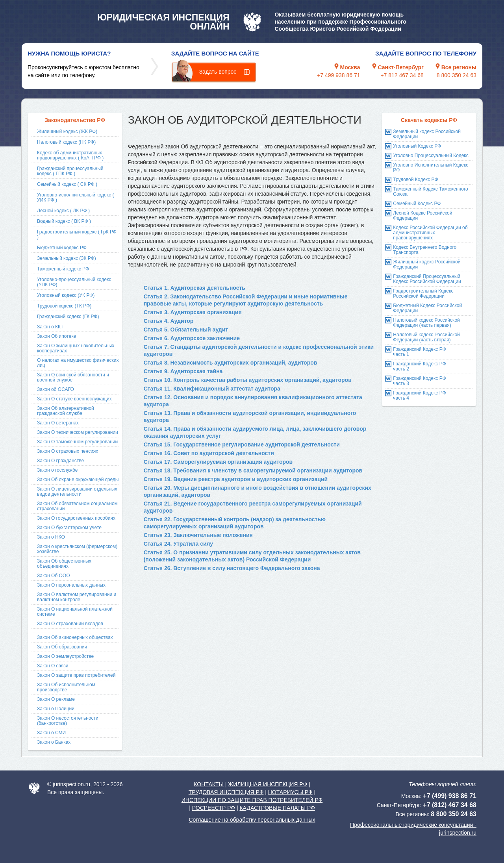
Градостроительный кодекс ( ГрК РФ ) (77, 234)
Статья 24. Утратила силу (178, 544)
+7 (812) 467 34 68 (450, 805)
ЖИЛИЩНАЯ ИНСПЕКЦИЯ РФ (268, 784)
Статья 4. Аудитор (169, 321)
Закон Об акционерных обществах (75, 637)
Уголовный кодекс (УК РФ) (66, 295)
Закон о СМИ (51, 733)
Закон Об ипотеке (57, 336)
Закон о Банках (54, 742)
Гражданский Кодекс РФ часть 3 (419, 381)
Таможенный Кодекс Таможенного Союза (430, 192)
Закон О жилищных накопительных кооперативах (76, 348)
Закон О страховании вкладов (70, 624)
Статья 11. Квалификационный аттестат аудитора (212, 389)
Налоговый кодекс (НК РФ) (66, 142)
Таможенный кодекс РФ (63, 269)
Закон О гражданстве (60, 461)
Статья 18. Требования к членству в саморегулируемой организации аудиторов (253, 470)
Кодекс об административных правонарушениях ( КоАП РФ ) (70, 155)
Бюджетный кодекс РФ (62, 248)
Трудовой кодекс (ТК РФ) (64, 306)
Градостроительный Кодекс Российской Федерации (423, 294)
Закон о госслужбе (57, 470)
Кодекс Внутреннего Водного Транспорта (425, 250)
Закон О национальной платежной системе (75, 612)
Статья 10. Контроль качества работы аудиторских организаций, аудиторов (248, 380)
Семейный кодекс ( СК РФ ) (67, 184)
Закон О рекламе (56, 699)
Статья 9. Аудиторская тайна (183, 371)
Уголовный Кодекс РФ (417, 146)
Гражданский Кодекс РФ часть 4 (419, 395)
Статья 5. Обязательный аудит (186, 330)
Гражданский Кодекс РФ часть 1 (419, 352)
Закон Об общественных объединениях (64, 564)
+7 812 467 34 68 (402, 75)
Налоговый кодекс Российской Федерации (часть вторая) (426, 337)
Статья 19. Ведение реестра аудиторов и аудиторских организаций (236, 479)
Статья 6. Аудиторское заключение (192, 338)
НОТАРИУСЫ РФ (290, 792)
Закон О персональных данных (71, 585)
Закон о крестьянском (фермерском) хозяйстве (77, 549)
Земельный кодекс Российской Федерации (427, 134)
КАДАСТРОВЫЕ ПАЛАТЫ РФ (277, 808)
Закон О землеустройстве (65, 656)
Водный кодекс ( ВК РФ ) (64, 221)
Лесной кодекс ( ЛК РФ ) (63, 211)
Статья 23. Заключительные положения (198, 535)
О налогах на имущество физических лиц (78, 363)
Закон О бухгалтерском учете (69, 528)
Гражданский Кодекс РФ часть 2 (419, 366)
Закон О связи (53, 666)
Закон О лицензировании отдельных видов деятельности (77, 492)
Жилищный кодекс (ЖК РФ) (67, 131)
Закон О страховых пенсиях (68, 451)
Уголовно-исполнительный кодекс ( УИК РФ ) (75, 197)
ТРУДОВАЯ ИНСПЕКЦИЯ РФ (226, 792)
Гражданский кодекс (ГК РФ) (68, 317)
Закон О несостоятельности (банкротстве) (68, 721)
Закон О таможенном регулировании (77, 442)
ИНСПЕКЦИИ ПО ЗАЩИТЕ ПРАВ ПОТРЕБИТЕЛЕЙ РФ (252, 800)
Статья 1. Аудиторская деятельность (195, 288)
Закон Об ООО (53, 576)
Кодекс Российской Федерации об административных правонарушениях (430, 233)
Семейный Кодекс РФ (417, 204)
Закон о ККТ (50, 327)
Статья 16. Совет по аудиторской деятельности (209, 453)
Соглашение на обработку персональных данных (252, 820)
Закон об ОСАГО (56, 389)
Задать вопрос (218, 72)
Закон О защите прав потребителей (76, 675)
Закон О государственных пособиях (76, 518)
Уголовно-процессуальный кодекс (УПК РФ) (74, 282)
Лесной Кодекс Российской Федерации (422, 216)
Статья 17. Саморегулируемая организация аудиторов (218, 462)
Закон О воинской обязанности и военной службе (73, 377)
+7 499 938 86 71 (338, 75)
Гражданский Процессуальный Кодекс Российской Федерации (427, 279)
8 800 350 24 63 (457, 75)
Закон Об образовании (62, 647)
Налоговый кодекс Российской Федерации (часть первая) (426, 323)
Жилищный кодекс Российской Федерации (427, 264)
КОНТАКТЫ (209, 784)
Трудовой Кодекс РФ (415, 180)
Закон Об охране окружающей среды (78, 480)
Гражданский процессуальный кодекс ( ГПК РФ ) (70, 171)
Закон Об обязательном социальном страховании (77, 506)
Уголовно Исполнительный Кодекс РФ (431, 168)
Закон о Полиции (56, 709)
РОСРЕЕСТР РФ (214, 808)
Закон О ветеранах (58, 423)
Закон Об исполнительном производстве (66, 687)
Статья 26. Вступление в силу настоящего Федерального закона (232, 568)
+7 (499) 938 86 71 (450, 796)
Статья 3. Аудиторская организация (193, 312)
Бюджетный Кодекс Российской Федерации (427, 308)
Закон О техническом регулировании (78, 432)
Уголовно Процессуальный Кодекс (431, 156)
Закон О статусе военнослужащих (74, 399)
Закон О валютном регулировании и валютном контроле (77, 597)
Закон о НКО (51, 537)
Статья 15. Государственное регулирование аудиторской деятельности (242, 444)
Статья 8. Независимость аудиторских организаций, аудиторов (231, 363)
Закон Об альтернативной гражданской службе (66, 411)
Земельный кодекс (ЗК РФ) (67, 258)
